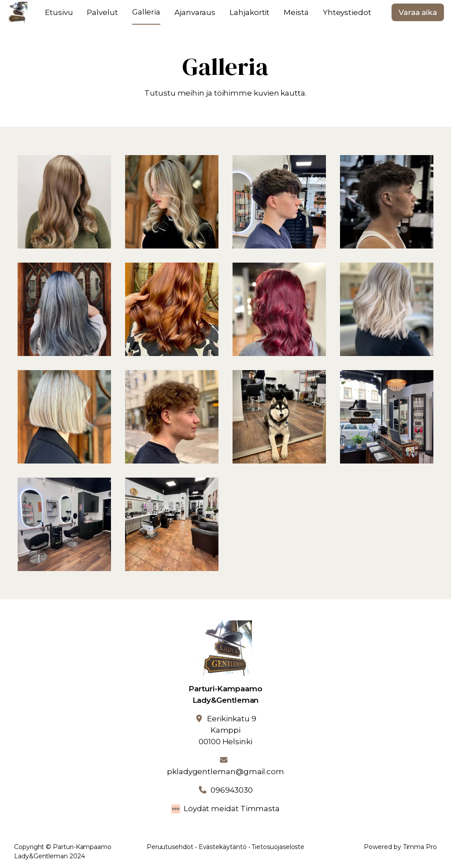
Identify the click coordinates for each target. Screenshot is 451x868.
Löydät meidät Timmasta (232, 809)
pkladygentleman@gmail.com (225, 772)
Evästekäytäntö (223, 847)
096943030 (232, 790)
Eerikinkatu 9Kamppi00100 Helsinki (227, 730)
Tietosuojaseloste (278, 847)
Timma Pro (420, 847)
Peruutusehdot (170, 847)
